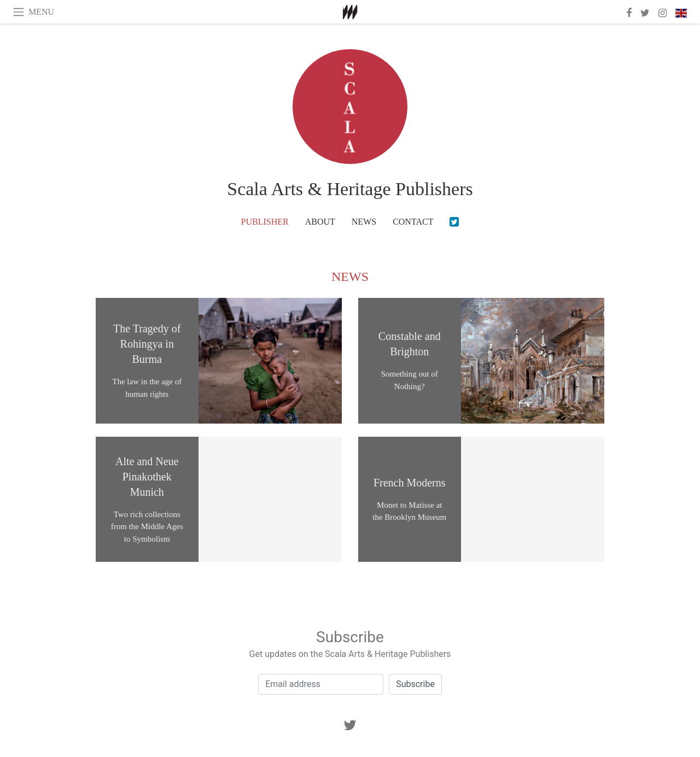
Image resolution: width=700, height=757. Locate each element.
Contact (413, 222)
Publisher (265, 222)
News (364, 222)
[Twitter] (454, 222)
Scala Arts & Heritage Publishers (350, 189)
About (320, 222)
